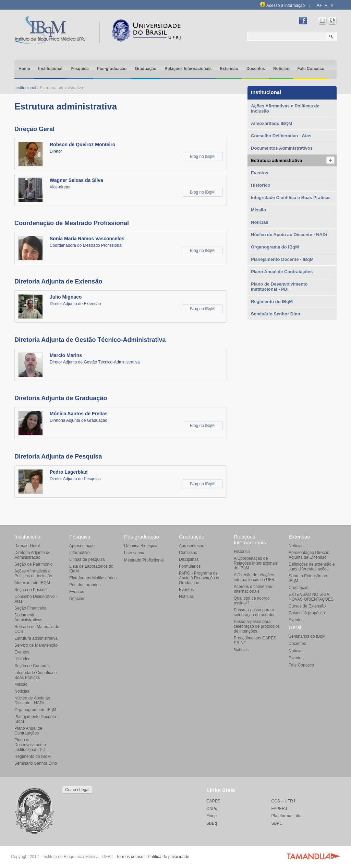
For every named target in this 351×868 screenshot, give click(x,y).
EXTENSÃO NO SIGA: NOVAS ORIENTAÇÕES (311, 597)
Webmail (323, 21)
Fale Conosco (311, 69)
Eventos (260, 173)
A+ (319, 5)
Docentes (256, 69)
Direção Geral (27, 546)
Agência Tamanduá (313, 856)
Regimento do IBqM (272, 302)
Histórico (261, 185)
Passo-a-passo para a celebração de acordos (255, 612)
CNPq (212, 809)
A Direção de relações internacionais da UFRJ (255, 577)
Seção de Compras (32, 666)
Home (24, 69)
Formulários (190, 566)
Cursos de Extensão (307, 606)
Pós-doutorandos (85, 585)
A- (332, 6)
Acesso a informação (282, 5)
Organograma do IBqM (275, 247)
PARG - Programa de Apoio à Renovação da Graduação (200, 578)
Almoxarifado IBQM (272, 123)
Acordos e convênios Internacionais (253, 589)
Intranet (332, 21)
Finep (211, 816)
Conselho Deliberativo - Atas (281, 136)
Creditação (299, 588)
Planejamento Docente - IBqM (282, 259)
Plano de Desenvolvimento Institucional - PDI (279, 287)
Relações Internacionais (188, 69)
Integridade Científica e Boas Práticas (291, 198)
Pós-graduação (112, 69)
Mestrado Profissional (144, 560)
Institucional (50, 69)
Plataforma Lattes (288, 816)
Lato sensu (134, 553)
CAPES (213, 801)
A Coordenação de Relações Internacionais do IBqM (256, 563)
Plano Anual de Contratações (282, 272)
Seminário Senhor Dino (276, 314)
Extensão (229, 69)
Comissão (188, 553)
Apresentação (82, 546)
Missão (258, 210)
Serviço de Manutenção (36, 645)
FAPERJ (279, 809)
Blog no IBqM (202, 157)
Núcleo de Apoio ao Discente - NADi (289, 235)
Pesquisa (80, 69)
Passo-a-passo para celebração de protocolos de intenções (257, 626)
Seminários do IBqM (307, 636)
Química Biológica (141, 546)
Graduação (146, 69)
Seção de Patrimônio (33, 564)
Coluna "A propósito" (307, 613)
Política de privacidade (168, 857)
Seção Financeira (30, 608)
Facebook (303, 21)
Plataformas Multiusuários (93, 578)
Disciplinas (189, 559)
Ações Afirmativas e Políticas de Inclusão (285, 108)
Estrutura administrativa (277, 160)
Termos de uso (130, 857)
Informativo (79, 553)
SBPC (277, 823)
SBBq (212, 823)
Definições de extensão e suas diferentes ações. (312, 567)
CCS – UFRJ (283, 801)
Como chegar (77, 790)
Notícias (281, 69)
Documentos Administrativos (282, 148)
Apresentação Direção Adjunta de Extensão (309, 555)
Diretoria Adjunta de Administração (32, 555)
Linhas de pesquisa (87, 559)
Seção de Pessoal (31, 590)
